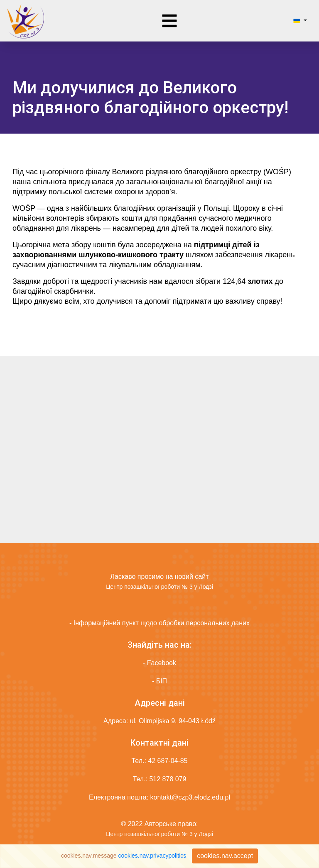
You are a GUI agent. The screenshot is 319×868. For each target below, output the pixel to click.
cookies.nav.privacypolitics (152, 856)
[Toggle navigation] (169, 21)
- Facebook (159, 663)
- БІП (159, 681)
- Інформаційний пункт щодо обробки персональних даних (159, 623)
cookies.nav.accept (225, 856)
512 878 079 (168, 779)
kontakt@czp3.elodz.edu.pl (190, 797)
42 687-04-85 (168, 761)
